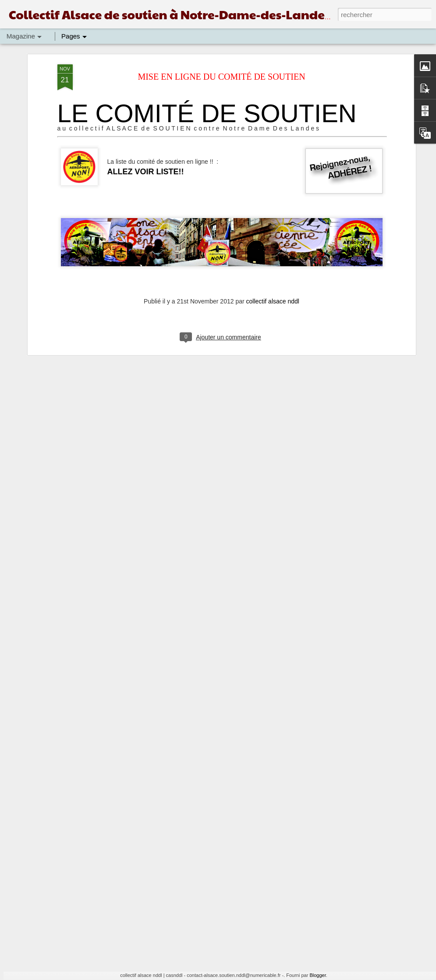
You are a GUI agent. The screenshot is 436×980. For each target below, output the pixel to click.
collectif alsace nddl (273, 214)
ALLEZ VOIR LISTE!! (146, 85)
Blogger (317, 975)
